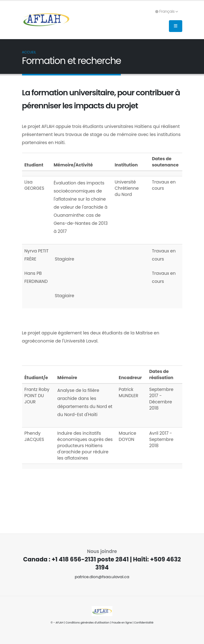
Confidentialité (144, 623)
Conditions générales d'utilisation (87, 623)
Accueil (29, 52)
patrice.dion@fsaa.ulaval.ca (102, 577)
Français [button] (167, 11)
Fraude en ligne (122, 623)
